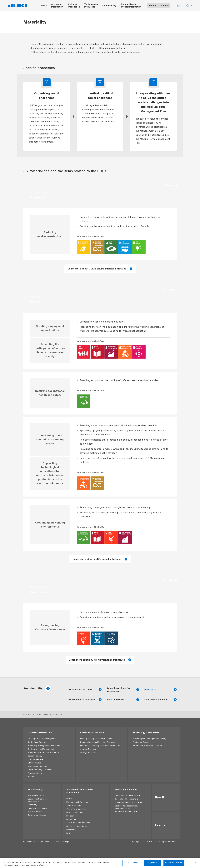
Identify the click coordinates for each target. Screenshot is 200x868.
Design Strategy (35, 756)
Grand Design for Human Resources (43, 753)
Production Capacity (142, 742)
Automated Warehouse (125, 812)
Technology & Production (146, 733)
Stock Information (74, 805)
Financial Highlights (75, 812)
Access (31, 777)
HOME (28, 714)
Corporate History (36, 773)
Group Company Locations (39, 770)
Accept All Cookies (174, 863)
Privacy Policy (30, 842)
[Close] (196, 863)
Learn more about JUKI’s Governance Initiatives (97, 660)
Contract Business (88, 749)
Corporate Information (40, 733)
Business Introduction (37, 766)
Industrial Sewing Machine (126, 795)
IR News (70, 799)
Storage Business (88, 753)
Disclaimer (71, 830)
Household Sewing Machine (127, 802)
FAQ (68, 833)
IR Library (70, 816)
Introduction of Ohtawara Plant (146, 746)
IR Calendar (71, 819)
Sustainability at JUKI (37, 795)
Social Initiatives (35, 812)
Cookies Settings (62, 842)
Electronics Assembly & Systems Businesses (100, 746)
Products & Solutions (126, 789)
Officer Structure (35, 763)
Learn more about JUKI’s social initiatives (97, 559)
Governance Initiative (37, 815)
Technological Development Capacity (149, 739)
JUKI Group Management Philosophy (44, 746)
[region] (100, 863)
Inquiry (159, 825)
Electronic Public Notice (77, 826)
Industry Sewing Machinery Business (96, 739)
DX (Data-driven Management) (41, 749)
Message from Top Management (42, 739)
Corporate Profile (35, 759)
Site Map (45, 842)
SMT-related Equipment (125, 799)
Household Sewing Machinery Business (98, 742)
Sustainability (37, 688)
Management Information (77, 802)
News (158, 797)
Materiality (32, 805)
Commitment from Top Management (38, 800)
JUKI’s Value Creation (37, 742)
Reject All (152, 863)
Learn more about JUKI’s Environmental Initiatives (97, 269)
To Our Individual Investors (78, 823)
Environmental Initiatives (38, 808)
